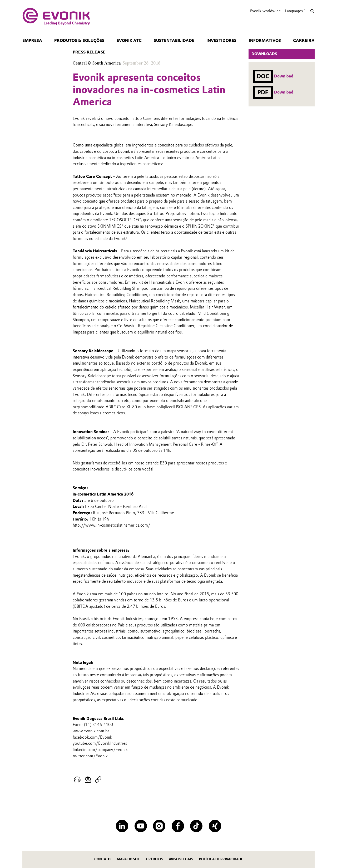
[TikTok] (196, 826)
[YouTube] (141, 826)
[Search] (312, 11)
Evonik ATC (129, 41)
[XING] (215, 826)
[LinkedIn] (122, 826)
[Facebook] (178, 826)
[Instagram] (159, 826)
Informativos (265, 41)
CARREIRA (304, 41)
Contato (102, 859)
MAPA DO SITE (128, 859)
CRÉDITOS (154, 859)
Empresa (32, 41)
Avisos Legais (181, 859)
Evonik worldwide (265, 11)
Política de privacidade (221, 859)
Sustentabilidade (174, 41)
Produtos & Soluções (79, 41)
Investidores (221, 41)
